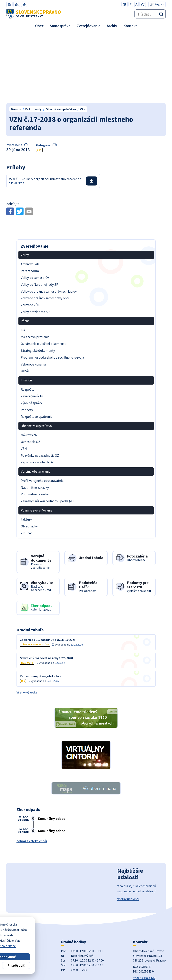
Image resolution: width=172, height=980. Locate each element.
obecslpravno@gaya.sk (149, 914)
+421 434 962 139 (144, 909)
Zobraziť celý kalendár (32, 772)
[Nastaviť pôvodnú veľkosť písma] (136, 4)
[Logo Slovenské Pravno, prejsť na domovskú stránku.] (34, 14)
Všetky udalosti (128, 830)
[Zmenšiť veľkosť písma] (131, 4)
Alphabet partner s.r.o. (150, 959)
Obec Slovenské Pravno (150, 964)
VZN (39, 81)
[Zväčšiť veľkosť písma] (143, 4)
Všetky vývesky (27, 624)
